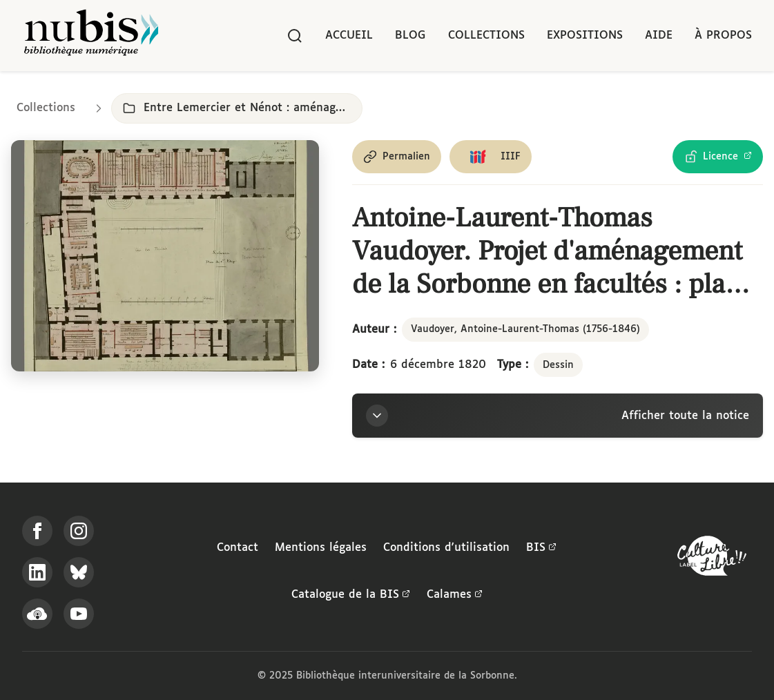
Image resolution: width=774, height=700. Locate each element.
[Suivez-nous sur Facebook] (37, 531)
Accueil (349, 36)
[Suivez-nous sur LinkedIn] (37, 572)
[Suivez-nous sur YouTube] (79, 614)
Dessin (558, 365)
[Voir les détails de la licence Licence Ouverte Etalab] (718, 157)
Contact (238, 548)
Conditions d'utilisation (446, 548)
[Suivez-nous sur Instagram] (79, 531)
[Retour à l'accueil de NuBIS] (91, 36)
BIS (541, 548)
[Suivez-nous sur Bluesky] (79, 572)
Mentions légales (321, 548)
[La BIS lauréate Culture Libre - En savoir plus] (712, 559)
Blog (410, 36)
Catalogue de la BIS (351, 595)
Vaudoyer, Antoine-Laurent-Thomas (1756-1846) (525, 329)
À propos (723, 36)
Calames (455, 595)
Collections (486, 36)
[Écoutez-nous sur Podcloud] (37, 614)
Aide (659, 36)
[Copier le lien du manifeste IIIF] (491, 157)
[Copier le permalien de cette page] (397, 157)
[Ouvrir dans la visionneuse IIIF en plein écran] (165, 256)
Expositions (585, 36)
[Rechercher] (295, 36)
